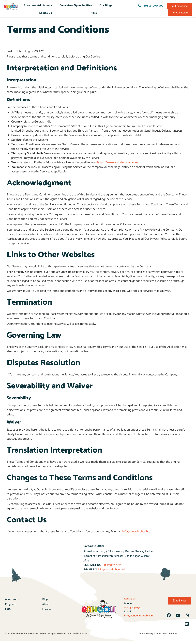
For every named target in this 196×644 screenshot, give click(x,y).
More (94, 13)
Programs (11, 604)
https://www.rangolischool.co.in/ (118, 163)
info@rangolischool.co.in (138, 532)
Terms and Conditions (166, 634)
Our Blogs (106, 5)
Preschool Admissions (38, 5)
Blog (45, 599)
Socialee (84, 634)
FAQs (8, 609)
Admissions (12, 599)
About (46, 604)
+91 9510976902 (111, 565)
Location (47, 609)
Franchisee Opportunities (76, 5)
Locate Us (46, 13)
